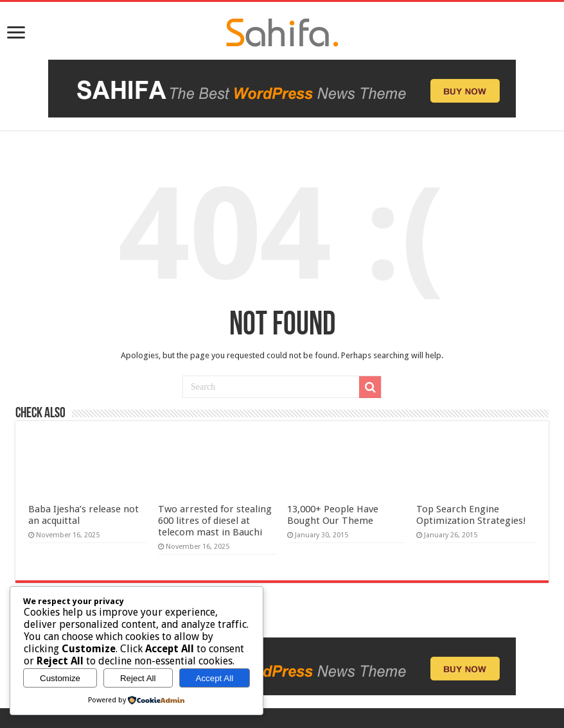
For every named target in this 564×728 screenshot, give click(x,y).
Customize (60, 678)
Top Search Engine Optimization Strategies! (471, 515)
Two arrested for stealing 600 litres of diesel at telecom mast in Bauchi (215, 521)
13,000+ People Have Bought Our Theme (333, 515)
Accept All (215, 678)
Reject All (138, 678)
